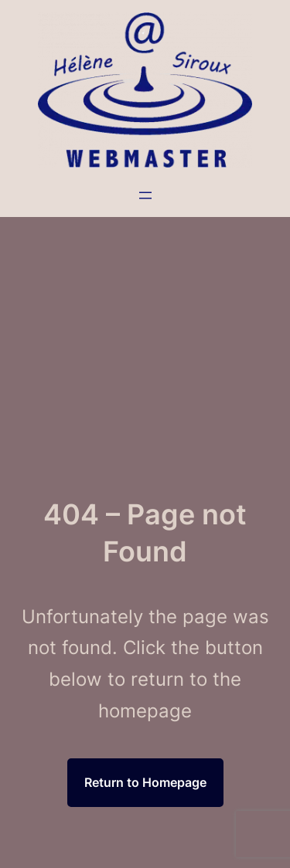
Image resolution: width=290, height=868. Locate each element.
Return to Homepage (145, 782)
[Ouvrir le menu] (145, 195)
